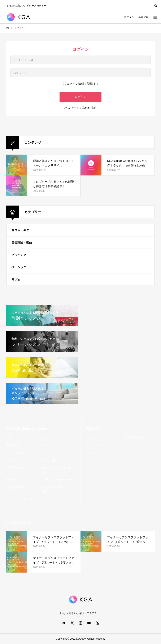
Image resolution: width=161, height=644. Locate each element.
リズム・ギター (22, 230)
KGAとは (12, 445)
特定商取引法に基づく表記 (57, 489)
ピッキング (19, 255)
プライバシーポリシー (57, 480)
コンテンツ (14, 460)
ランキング (50, 453)
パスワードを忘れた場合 (80, 108)
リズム (16, 279)
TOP (9, 438)
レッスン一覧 (15, 453)
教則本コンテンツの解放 (57, 470)
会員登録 (143, 17)
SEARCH (156, 5)
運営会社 (12, 480)
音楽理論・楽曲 (22, 243)
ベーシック (19, 267)
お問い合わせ (15, 468)
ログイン (129, 17)
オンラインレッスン (56, 499)
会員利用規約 (15, 487)
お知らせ (48, 445)
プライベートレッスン (21, 499)
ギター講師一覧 (53, 460)
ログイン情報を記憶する (81, 84)
